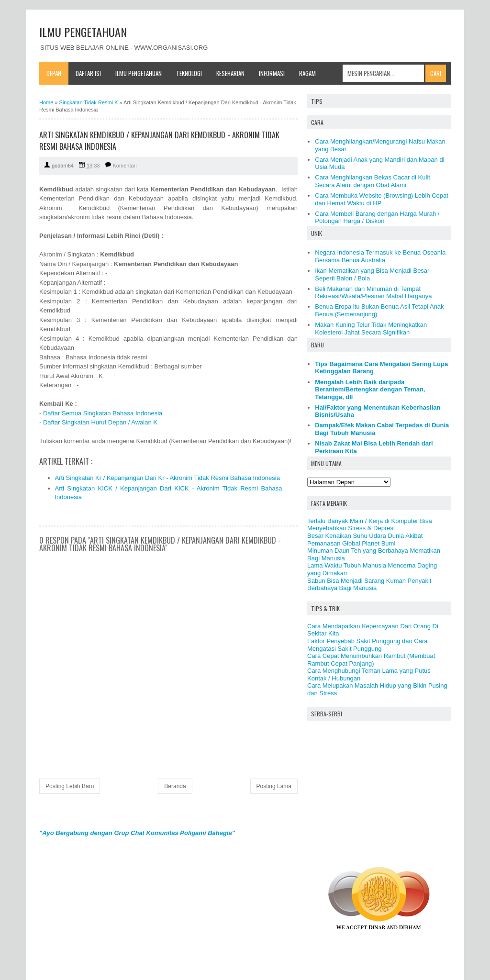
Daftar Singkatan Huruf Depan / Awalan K (100, 422)
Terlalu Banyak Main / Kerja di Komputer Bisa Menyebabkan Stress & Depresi (370, 525)
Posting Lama (274, 786)
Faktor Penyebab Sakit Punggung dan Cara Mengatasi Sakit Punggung (367, 645)
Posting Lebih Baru (70, 786)
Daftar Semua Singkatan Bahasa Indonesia (103, 413)
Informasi (272, 73)
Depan (54, 73)
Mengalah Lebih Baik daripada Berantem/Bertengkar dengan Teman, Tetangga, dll (370, 390)
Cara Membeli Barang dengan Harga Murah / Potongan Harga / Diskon (377, 217)
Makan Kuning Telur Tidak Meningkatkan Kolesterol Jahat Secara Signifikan (371, 329)
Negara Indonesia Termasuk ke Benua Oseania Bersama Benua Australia (380, 256)
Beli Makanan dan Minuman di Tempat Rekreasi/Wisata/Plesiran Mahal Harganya (373, 293)
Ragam (307, 73)
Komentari (125, 166)
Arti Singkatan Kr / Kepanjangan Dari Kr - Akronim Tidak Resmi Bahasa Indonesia (167, 478)
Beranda (175, 786)
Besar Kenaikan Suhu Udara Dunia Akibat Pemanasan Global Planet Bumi (365, 540)
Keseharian (230, 73)
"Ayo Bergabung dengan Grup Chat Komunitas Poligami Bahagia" (137, 833)
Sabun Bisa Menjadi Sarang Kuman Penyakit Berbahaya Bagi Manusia (369, 585)
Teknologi (189, 73)
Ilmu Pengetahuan (139, 73)
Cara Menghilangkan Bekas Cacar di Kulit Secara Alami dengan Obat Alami (373, 181)
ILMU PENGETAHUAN (83, 32)
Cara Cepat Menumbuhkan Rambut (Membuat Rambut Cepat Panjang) (371, 660)
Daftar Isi (88, 73)
